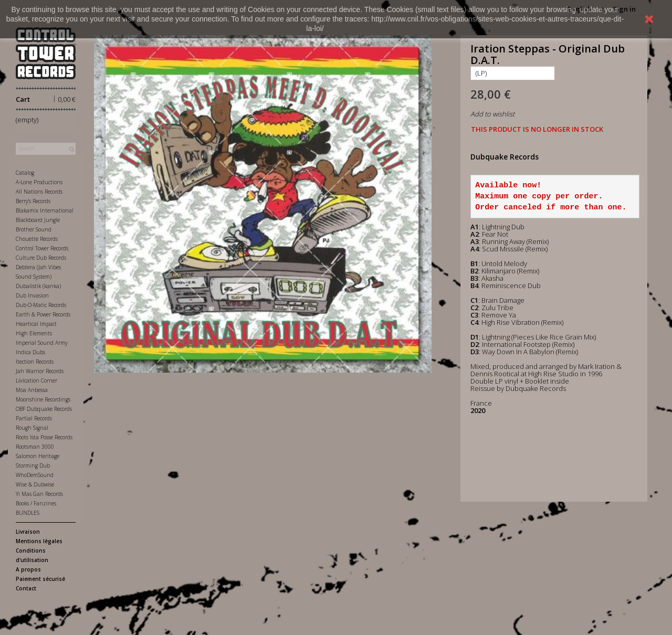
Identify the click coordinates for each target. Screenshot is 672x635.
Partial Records (34, 418)
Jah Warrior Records (40, 371)
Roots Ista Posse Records (44, 437)
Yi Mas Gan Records (39, 494)
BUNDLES (28, 513)
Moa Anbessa (32, 390)
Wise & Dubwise (35, 484)
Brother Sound (34, 229)
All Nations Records (39, 192)
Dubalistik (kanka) (38, 286)
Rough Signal (32, 428)
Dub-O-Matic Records (41, 305)
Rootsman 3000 (35, 447)
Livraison (28, 532)
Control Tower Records (42, 248)
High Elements (34, 333)
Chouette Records (37, 239)
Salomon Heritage (38, 456)
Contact (26, 588)
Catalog (25, 173)
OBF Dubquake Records (44, 409)
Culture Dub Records (41, 258)
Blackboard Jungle (38, 220)
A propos (28, 569)
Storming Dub (33, 465)
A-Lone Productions (39, 182)
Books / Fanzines (36, 503)
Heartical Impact (36, 324)
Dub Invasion (32, 295)
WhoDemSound (35, 475)
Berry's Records (33, 201)
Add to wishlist (492, 114)
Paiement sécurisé (40, 579)
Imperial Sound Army (42, 343)
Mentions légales (39, 541)
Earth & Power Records (43, 314)
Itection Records (35, 362)
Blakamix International (45, 210)
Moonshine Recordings (43, 399)
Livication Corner (36, 380)
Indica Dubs (30, 352)
